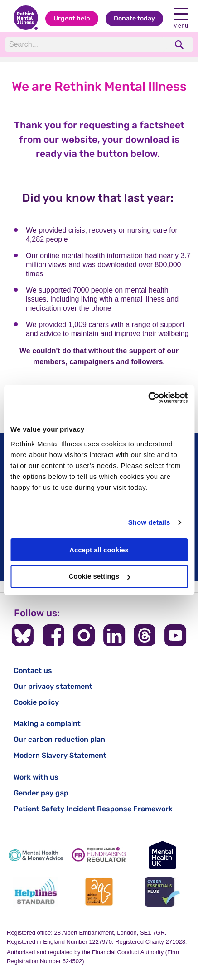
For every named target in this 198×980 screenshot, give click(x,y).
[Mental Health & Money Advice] (36, 855)
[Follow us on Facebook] (53, 635)
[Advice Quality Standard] (99, 892)
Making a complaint (47, 724)
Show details (149, 522)
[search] (180, 45)
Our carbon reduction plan (59, 739)
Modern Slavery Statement (60, 755)
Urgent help (72, 18)
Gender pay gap (41, 793)
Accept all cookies (99, 550)
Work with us (36, 777)
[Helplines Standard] (36, 892)
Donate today (134, 18)
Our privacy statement (53, 686)
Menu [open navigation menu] (181, 18)
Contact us (33, 670)
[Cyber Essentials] (162, 892)
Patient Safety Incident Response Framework (93, 809)
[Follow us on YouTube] (175, 635)
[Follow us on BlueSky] (23, 635)
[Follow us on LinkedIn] (114, 635)
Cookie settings (99, 576)
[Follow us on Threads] (145, 635)
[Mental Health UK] (162, 855)
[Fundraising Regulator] (99, 855)
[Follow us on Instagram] (84, 635)
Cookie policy (36, 702)
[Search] (87, 44)
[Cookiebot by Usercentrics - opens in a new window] (148, 398)
